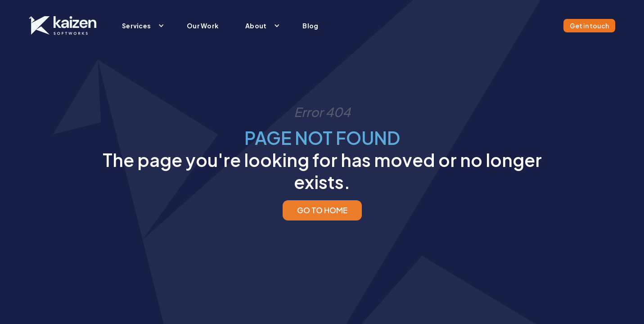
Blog (310, 26)
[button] (141, 26)
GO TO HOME (322, 210)
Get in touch (589, 26)
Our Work (203, 26)
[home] (63, 26)
